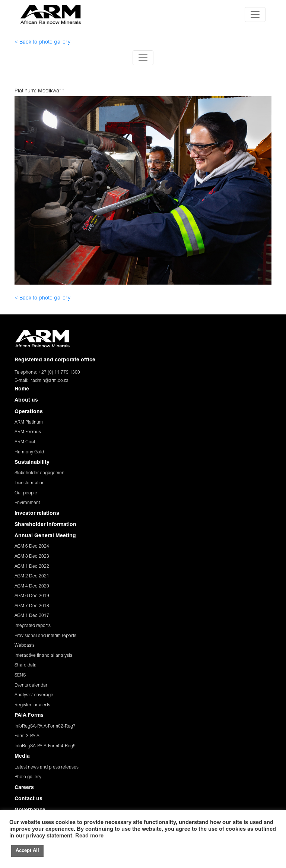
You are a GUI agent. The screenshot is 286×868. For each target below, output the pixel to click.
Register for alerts (32, 705)
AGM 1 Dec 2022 (32, 567)
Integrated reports (33, 626)
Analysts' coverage (34, 695)
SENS (20, 675)
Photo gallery (28, 777)
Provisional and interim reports (45, 636)
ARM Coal (25, 442)
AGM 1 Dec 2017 (32, 616)
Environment (27, 503)
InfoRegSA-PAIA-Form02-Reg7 (45, 726)
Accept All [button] (27, 851)
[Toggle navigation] (255, 15)
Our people (26, 493)
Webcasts (25, 646)
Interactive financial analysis (43, 656)
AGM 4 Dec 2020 (32, 586)
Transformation (30, 483)
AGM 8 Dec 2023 (32, 557)
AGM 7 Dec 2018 (32, 606)
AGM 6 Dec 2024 (32, 547)
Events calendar (31, 685)
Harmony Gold (29, 452)
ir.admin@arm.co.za (49, 381)
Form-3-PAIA (27, 736)
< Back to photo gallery (42, 42)
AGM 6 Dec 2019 (32, 596)
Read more (89, 836)
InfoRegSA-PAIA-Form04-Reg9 (45, 746)
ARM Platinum (29, 422)
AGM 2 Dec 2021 (32, 576)
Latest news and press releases (47, 767)
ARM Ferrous (28, 432)
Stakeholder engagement (40, 473)
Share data (26, 665)
